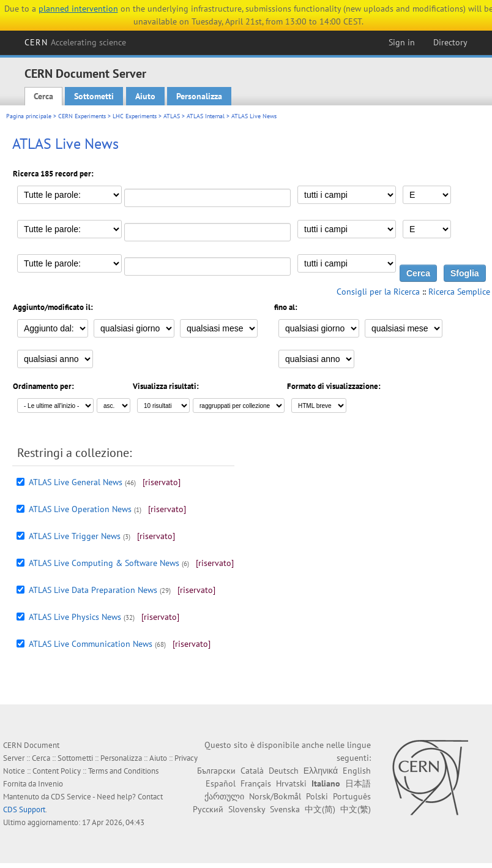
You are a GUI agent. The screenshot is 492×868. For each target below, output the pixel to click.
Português (352, 796)
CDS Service (71, 797)
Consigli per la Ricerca (378, 292)
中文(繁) (356, 809)
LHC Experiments (135, 116)
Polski (317, 796)
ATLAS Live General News (76, 482)
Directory (450, 42)
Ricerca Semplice (459, 292)
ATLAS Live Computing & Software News (104, 563)
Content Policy (57, 771)
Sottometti (94, 96)
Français (256, 783)
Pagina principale (29, 116)
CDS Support (24, 810)
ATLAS (172, 116)
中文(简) (320, 809)
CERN (75, 42)
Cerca (43, 96)
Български (216, 771)
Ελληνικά (321, 771)
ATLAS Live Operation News (80, 509)
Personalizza (199, 96)
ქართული (224, 796)
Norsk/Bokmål (275, 796)
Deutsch (284, 771)
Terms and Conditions (123, 771)
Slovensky (247, 809)
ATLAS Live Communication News (91, 644)
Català (252, 771)
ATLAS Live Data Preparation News (93, 590)
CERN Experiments (82, 116)
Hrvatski (291, 783)
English (357, 771)
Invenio (50, 784)
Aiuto (145, 96)
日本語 (358, 783)
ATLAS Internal (206, 116)
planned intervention (78, 9)
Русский (208, 809)
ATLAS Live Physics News (75, 617)
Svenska (285, 809)
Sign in (402, 42)
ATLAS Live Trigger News (75, 536)
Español (221, 783)
